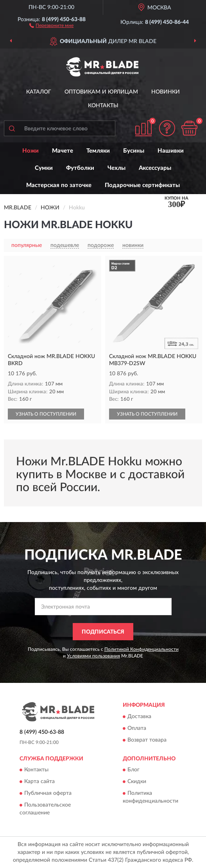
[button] (51, 25)
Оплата (137, 728)
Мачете (63, 151)
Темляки (98, 151)
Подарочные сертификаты (142, 185)
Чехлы (116, 168)
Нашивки (171, 151)
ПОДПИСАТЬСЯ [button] (103, 632)
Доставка (139, 717)
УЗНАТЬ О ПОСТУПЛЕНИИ (46, 414)
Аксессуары (155, 168)
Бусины (134, 151)
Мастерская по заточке (59, 185)
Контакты (103, 106)
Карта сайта (39, 782)
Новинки (166, 92)
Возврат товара (147, 740)
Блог (133, 770)
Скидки (137, 782)
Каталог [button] (39, 92)
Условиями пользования (93, 656)
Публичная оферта (48, 793)
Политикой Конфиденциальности (142, 649)
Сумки (44, 168)
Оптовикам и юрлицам (101, 92)
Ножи (30, 151)
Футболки (80, 168)
